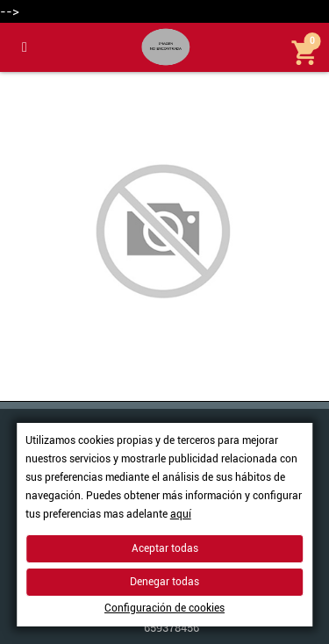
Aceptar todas (165, 548)
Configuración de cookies (164, 608)
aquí (181, 514)
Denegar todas (164, 582)
